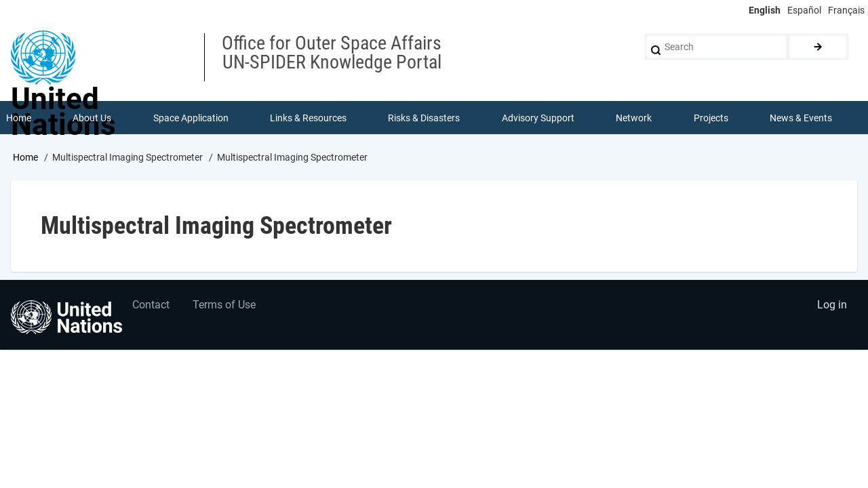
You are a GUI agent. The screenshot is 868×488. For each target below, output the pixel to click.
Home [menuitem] (19, 118)
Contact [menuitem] (152, 307)
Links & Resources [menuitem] (308, 118)
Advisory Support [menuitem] (538, 118)
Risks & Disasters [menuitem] (425, 118)
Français (846, 10)
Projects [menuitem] (711, 118)
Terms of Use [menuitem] (225, 307)
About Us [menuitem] (92, 118)
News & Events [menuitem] (802, 118)
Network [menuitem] (634, 118)
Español (804, 10)
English (765, 10)
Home (25, 158)
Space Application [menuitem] (191, 118)
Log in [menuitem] (831, 307)
